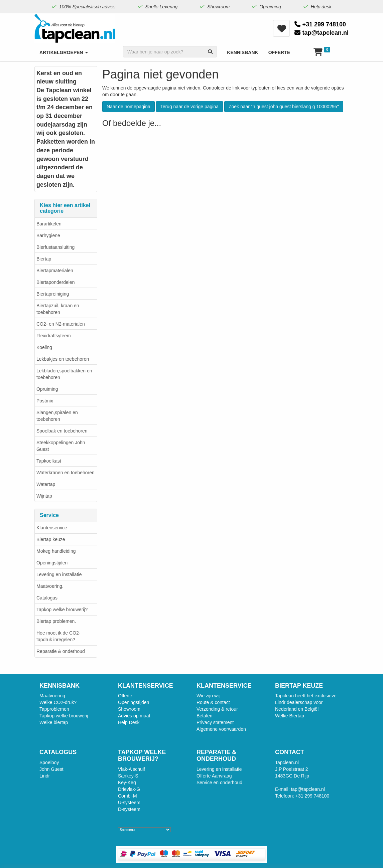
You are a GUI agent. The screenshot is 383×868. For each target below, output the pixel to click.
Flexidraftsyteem (54, 336)
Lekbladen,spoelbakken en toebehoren (64, 374)
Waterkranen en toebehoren (66, 473)
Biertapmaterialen (55, 271)
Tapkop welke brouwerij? (62, 610)
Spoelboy (49, 762)
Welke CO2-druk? (58, 702)
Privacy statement (215, 722)
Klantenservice (52, 528)
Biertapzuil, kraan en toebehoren (58, 309)
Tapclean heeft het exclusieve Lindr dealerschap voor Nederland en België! (306, 702)
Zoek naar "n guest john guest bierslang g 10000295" (284, 107)
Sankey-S (128, 776)
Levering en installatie (59, 574)
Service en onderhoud (219, 783)
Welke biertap (54, 722)
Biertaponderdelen (55, 282)
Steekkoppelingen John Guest (61, 446)
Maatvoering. (50, 586)
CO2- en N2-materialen (61, 324)
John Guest (51, 769)
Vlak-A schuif (132, 769)
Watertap (46, 484)
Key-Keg (127, 783)
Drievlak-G (129, 789)
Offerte (125, 696)
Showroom (129, 709)
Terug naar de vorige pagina (189, 107)
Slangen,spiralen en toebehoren (57, 416)
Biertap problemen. (56, 621)
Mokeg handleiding (56, 551)
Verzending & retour (217, 709)
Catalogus (47, 598)
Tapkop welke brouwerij (64, 716)
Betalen (204, 716)
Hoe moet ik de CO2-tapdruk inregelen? (58, 636)
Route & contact (213, 702)
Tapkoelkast (49, 461)
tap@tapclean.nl (322, 33)
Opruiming (47, 389)
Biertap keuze (51, 539)
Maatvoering (52, 696)
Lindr (45, 776)
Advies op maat (134, 716)
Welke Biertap (290, 716)
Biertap (44, 259)
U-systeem (129, 803)
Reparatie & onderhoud (61, 651)
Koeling (44, 347)
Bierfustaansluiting (55, 247)
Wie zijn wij (208, 696)
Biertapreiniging (53, 294)
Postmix (45, 401)
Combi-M (127, 796)
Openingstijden (52, 563)
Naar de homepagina (129, 107)
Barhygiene (48, 235)
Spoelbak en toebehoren (62, 431)
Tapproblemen (54, 709)
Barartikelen (49, 224)
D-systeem (129, 809)
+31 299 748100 (320, 24)
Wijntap (44, 496)
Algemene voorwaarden (221, 729)
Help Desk (129, 722)
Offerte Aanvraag (214, 776)
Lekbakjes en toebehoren (63, 359)
